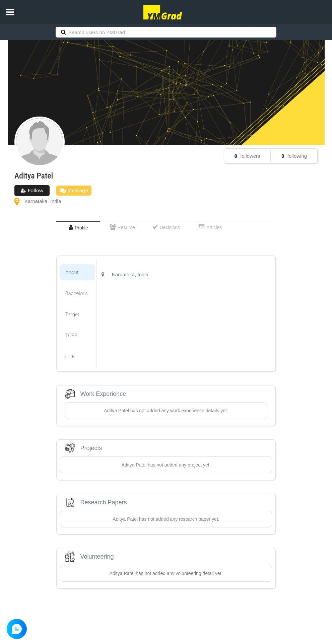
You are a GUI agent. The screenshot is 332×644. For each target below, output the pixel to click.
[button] (10, 12)
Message (74, 191)
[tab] (78, 228)
